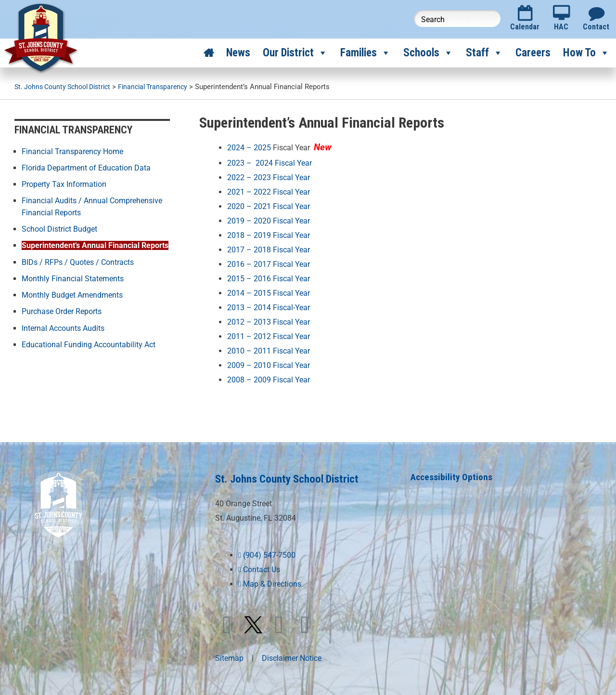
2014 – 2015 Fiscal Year (269, 292)
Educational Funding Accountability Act (89, 343)
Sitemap (229, 655)
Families (366, 53)
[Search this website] (457, 19)
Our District (295, 53)
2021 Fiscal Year (282, 206)
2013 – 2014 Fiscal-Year (269, 306)
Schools (428, 53)
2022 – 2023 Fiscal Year (272, 177)
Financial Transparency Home (72, 151)
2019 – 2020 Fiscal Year (269, 220)
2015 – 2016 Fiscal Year (269, 277)
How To (586, 53)
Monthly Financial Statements (73, 277)
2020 (236, 206)
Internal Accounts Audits (63, 326)
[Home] (209, 53)
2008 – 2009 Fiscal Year (269, 377)
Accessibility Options (453, 474)
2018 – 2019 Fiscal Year (269, 234)
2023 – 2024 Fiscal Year (272, 163)
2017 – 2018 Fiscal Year (269, 249)
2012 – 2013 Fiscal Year (269, 320)
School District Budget (59, 228)
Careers (533, 53)
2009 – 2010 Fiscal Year (269, 363)
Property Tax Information (64, 184)
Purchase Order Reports (62, 310)
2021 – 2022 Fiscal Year (269, 191)
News (238, 53)
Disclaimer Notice (292, 655)
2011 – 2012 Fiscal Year (269, 334)
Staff (484, 53)
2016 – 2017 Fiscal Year (269, 263)
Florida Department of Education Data (86, 167)
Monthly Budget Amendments (72, 294)
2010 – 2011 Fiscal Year (269, 349)
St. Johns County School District (293, 476)
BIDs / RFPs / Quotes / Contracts (78, 261)
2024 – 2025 (249, 148)
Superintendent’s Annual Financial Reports (95, 244)
